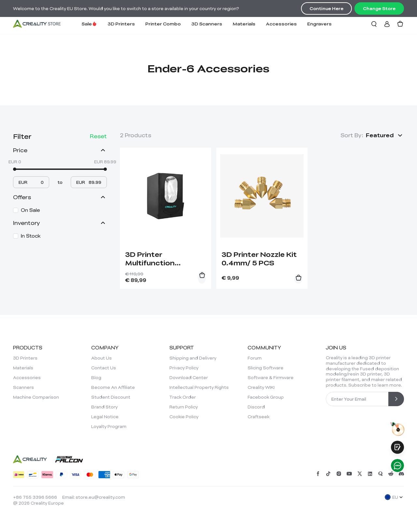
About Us (101, 358)
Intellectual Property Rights (199, 387)
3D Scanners (207, 24)
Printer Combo (163, 24)
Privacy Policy (184, 368)
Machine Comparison (36, 397)
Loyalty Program (109, 426)
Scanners (23, 387)
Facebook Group (266, 397)
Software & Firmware (271, 377)
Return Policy (184, 407)
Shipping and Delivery (193, 358)
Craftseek (259, 417)
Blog (96, 377)
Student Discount (111, 397)
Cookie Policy (184, 417)
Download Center (189, 377)
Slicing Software (266, 368)
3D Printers (121, 24)
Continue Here (326, 8)
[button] (385, 135)
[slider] (15, 169)
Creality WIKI (261, 387)
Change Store (379, 8)
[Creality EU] (37, 24)
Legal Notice (105, 417)
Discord (256, 407)
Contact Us (104, 368)
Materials (244, 24)
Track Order (183, 397)
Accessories (281, 24)
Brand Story (104, 407)
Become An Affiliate (113, 387)
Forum (255, 358)
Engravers (319, 24)
